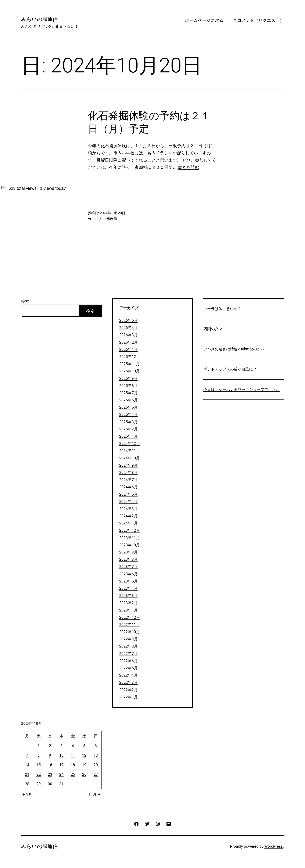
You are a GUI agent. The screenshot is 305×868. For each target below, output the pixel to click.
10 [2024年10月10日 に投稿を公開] (61, 755)
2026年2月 (128, 342)
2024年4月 (128, 501)
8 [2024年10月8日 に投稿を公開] (39, 755)
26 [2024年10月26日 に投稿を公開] (84, 774)
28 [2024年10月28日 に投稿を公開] (27, 784)
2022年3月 (128, 682)
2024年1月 (128, 523)
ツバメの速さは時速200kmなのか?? (234, 349)
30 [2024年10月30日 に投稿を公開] (50, 784)
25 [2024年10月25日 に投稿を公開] (73, 774)
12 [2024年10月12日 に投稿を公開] (84, 755)
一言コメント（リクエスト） (256, 20)
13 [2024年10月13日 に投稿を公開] (96, 755)
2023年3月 (128, 596)
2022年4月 (128, 675)
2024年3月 (128, 509)
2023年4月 (128, 588)
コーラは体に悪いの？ (222, 309)
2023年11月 (130, 538)
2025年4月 (128, 414)
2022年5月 (128, 668)
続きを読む (189, 167)
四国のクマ (213, 329)
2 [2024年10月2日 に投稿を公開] (50, 746)
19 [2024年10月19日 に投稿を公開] (84, 765)
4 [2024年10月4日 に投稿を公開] (73, 746)
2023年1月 (128, 610)
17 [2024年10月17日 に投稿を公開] (61, 765)
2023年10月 (130, 545)
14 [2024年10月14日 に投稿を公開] (27, 765)
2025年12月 (130, 357)
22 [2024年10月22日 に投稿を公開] (39, 774)
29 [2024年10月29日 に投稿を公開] (39, 784)
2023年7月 (128, 566)
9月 (27, 794)
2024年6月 (128, 487)
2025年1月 (128, 436)
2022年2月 (128, 690)
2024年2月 (128, 516)
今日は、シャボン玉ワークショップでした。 (241, 389)
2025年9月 (128, 378)
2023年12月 (130, 530)
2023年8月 (128, 559)
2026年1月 (128, 349)
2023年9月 (128, 552)
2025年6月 (128, 400)
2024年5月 (128, 494)
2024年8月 (128, 472)
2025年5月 (128, 407)
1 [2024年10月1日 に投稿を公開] (39, 746)
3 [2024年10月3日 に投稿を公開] (61, 746)
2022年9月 (128, 639)
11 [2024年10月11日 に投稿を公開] (73, 755)
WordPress (274, 846)
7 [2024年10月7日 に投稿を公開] (27, 755)
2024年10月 (130, 458)
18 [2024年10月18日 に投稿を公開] (73, 765)
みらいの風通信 (39, 19)
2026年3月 (128, 335)
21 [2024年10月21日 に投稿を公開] (27, 774)
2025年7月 (128, 393)
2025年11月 (130, 364)
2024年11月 (130, 451)
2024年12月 (130, 443)
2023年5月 (128, 581)
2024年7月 (128, 480)
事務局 (112, 219)
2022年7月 (128, 654)
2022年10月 (130, 632)
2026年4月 (128, 328)
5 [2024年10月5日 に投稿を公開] (84, 746)
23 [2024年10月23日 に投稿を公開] (50, 774)
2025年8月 (128, 386)
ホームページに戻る (204, 20)
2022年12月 (130, 617)
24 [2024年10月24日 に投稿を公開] (61, 774)
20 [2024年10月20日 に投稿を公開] (96, 765)
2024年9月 (128, 465)
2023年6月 (128, 574)
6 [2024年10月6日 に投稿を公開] (96, 746)
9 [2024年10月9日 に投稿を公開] (50, 755)
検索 (25, 301)
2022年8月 (128, 646)
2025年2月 (128, 429)
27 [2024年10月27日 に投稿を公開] (96, 774)
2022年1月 (128, 697)
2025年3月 (128, 422)
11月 (95, 794)
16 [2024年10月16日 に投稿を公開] (50, 765)
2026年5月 (128, 320)
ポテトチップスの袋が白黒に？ (230, 369)
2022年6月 (128, 661)
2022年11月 (130, 625)
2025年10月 (130, 371)
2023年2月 (128, 603)
